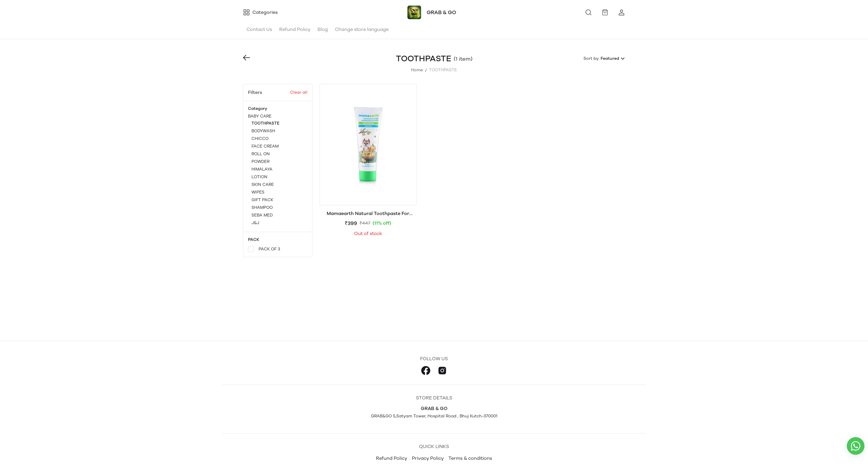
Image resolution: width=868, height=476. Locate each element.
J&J (255, 223)
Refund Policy (295, 29)
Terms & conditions (470, 458)
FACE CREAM (265, 146)
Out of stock (368, 233)
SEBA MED (262, 215)
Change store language (362, 29)
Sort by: (591, 58)
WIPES (258, 192)
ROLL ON (261, 154)
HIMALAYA (262, 169)
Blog (323, 29)
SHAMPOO (262, 208)
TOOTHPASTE (266, 123)
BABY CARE (278, 170)
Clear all (299, 92)
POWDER (260, 162)
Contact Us (259, 29)
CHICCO (260, 139)
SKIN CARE (263, 185)
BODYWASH (263, 131)
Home (417, 70)
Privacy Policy (428, 458)
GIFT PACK (262, 200)
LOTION (259, 177)
